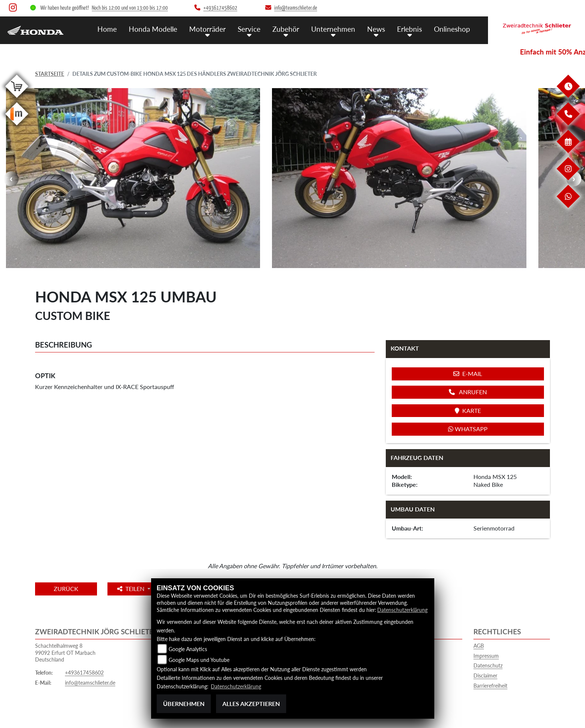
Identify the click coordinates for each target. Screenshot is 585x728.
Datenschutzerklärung (402, 610)
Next (574, 179)
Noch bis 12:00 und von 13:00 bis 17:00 (130, 8)
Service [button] (249, 29)
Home (107, 29)
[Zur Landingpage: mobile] (17, 127)
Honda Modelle (153, 29)
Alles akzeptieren (251, 704)
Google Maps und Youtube (199, 660)
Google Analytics (188, 649)
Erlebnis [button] (409, 29)
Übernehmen (184, 704)
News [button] (376, 29)
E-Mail (468, 374)
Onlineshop (452, 29)
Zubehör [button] (286, 29)
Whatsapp (468, 429)
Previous (11, 179)
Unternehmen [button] (333, 29)
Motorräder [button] (207, 29)
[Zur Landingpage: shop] (17, 99)
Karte (468, 410)
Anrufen (468, 392)
